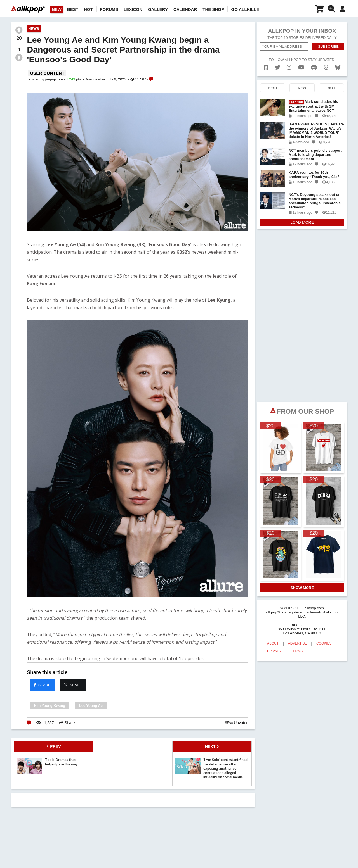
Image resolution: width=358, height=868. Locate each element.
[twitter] (278, 67)
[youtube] (301, 67)
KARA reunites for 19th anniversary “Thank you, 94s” (314, 175)
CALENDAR (185, 9)
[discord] (314, 67)
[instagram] (289, 67)
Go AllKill (245, 9)
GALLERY (158, 9)
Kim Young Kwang (50, 706)
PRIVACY (274, 651)
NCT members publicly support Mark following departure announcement (315, 155)
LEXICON (133, 9)
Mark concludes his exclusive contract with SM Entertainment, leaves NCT (313, 106)
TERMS (297, 651)
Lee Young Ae (91, 706)
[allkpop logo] (28, 9)
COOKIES (324, 643)
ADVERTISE (298, 643)
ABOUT (273, 643)
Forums (109, 9)
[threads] (326, 67)
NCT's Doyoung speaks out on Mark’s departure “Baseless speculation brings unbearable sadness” (315, 201)
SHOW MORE (302, 588)
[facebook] (266, 67)
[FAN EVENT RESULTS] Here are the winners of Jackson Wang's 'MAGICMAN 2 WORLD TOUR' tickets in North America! (316, 130)
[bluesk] (338, 67)
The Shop (213, 9)
